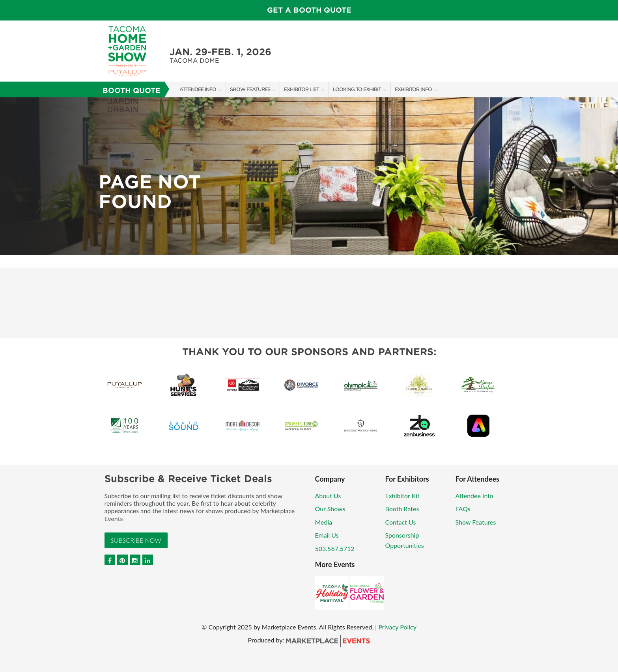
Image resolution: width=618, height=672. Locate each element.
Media (324, 522)
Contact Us (401, 522)
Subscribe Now (136, 540)
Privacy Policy (397, 627)
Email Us (327, 535)
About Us (328, 496)
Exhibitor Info (413, 89)
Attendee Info (198, 89)
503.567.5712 (335, 548)
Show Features (250, 89)
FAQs (463, 509)
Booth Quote (132, 90)
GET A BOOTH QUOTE (309, 10)
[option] (309, 176)
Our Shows (330, 509)
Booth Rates (402, 509)
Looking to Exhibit (357, 89)
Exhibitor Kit (402, 496)
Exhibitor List (302, 89)
